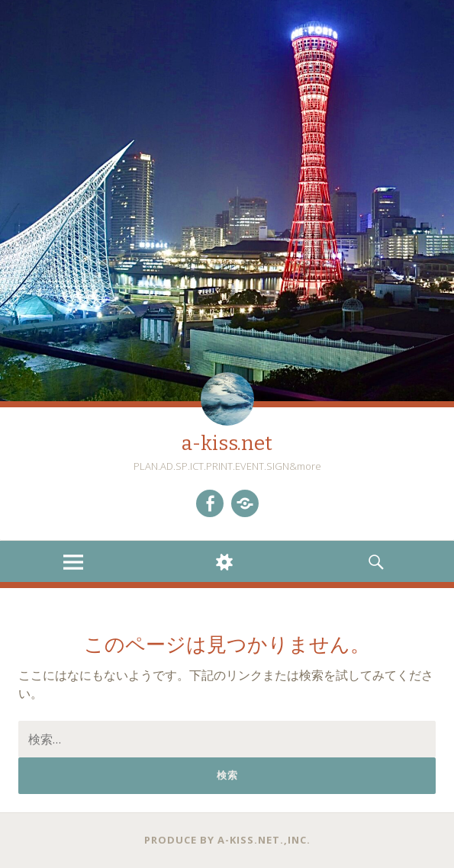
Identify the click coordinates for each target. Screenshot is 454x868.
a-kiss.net (227, 444)
